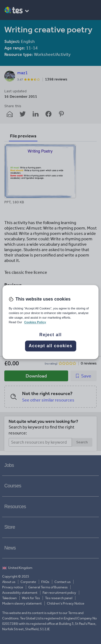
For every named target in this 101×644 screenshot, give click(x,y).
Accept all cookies (50, 346)
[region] (50, 322)
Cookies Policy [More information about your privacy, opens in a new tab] (35, 322)
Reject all (50, 335)
